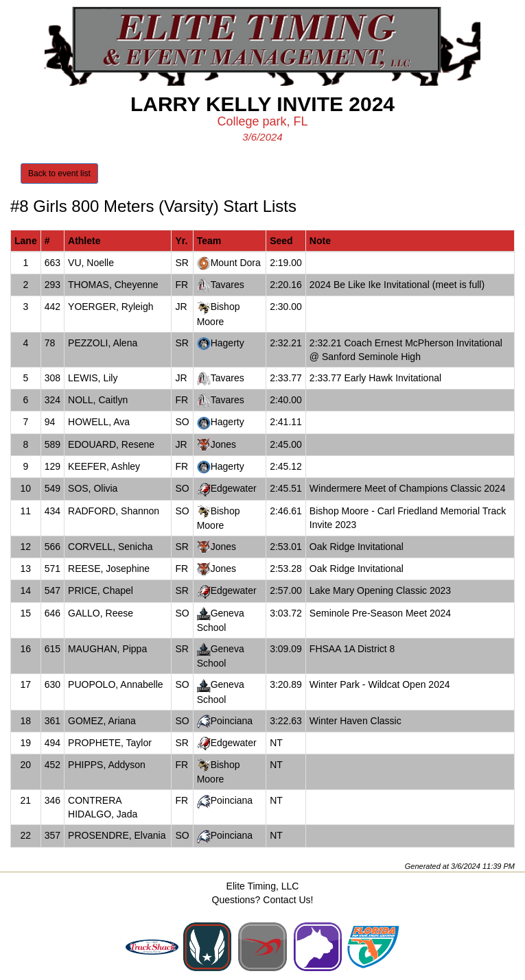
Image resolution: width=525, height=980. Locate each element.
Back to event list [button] (59, 174)
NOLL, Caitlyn (98, 400)
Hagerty (227, 343)
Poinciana (232, 721)
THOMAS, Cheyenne (113, 285)
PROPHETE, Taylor (110, 743)
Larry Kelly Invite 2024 (262, 104)
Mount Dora (236, 263)
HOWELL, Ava (99, 422)
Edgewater (234, 488)
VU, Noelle (91, 263)
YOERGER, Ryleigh (110, 307)
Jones (223, 444)
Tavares (227, 285)
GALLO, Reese (101, 613)
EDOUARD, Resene (111, 444)
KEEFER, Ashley (104, 466)
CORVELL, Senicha (110, 547)
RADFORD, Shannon (114, 511)
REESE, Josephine (109, 569)
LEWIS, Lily (93, 378)
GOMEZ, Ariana (102, 721)
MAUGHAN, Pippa (107, 649)
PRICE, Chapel (101, 590)
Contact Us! (288, 900)
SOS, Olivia (93, 488)
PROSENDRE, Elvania (117, 835)
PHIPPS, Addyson (107, 765)
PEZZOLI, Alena (103, 343)
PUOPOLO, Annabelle (116, 684)
